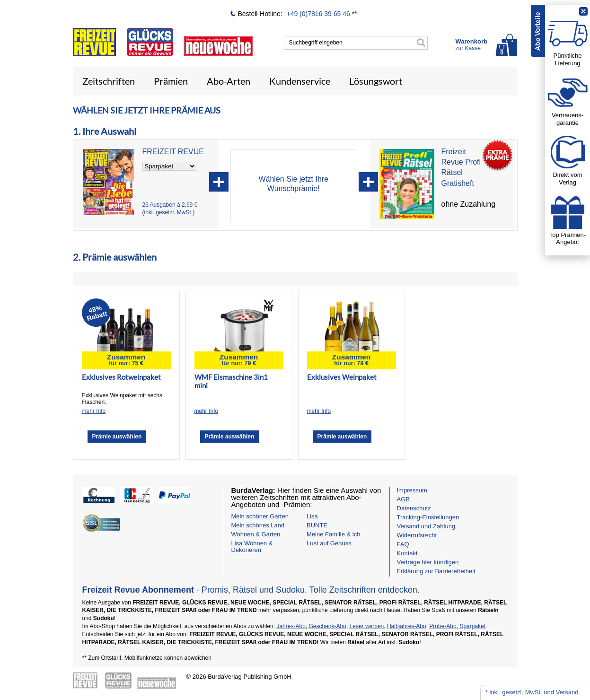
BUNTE (317, 525)
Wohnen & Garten (256, 534)
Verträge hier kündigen (428, 562)
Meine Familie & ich (333, 534)
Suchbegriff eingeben (316, 43)
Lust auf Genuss (329, 543)
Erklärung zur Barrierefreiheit (436, 571)
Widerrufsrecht (417, 535)
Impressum (412, 490)
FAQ (403, 544)
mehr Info (94, 411)
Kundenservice (300, 81)
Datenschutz (414, 508)
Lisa (312, 516)
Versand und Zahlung (426, 526)
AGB (403, 499)
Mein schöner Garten (260, 516)
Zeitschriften (109, 81)
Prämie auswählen (117, 437)
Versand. (568, 692)
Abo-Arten (229, 81)
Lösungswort (376, 81)
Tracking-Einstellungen (428, 517)
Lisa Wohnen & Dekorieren (252, 547)
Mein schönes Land (258, 525)
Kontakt (407, 553)
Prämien (171, 81)
